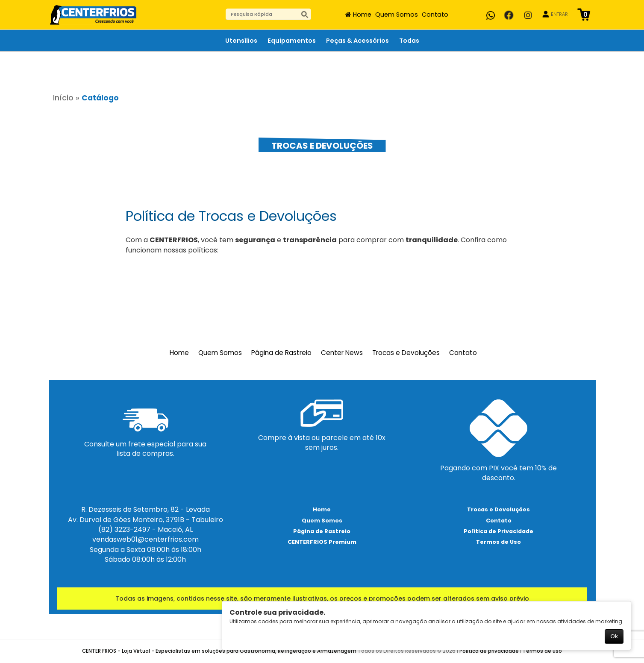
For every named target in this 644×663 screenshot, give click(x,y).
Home (362, 15)
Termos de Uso (498, 542)
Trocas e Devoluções (406, 353)
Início (63, 98)
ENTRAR (559, 14)
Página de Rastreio (281, 353)
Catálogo (100, 98)
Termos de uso (542, 651)
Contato (435, 15)
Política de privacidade (489, 651)
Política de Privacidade (498, 531)
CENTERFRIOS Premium (322, 542)
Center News (342, 353)
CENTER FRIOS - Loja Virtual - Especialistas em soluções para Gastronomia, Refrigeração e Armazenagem (219, 651)
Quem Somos (397, 15)
